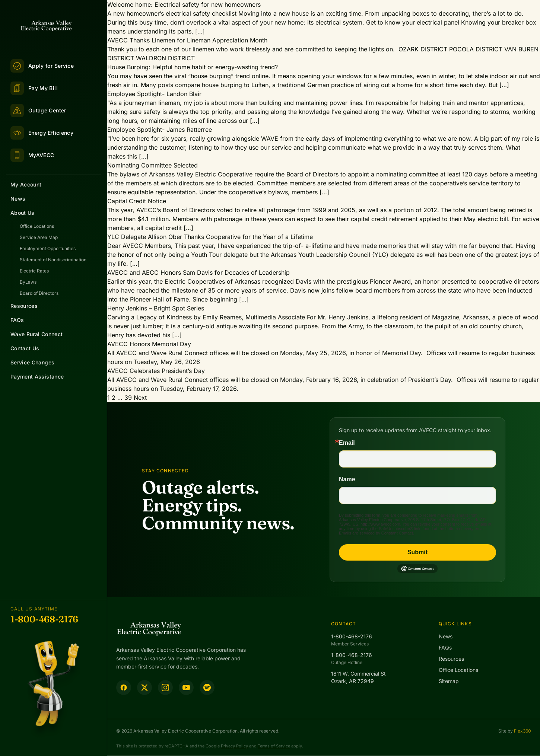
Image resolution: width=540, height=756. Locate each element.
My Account (26, 184)
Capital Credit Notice (137, 201)
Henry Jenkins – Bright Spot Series (156, 308)
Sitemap (449, 681)
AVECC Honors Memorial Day (149, 344)
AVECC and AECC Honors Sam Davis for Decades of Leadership (198, 272)
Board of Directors (39, 293)
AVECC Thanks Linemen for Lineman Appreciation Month (187, 40)
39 (128, 398)
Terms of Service (274, 746)
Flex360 (522, 731)
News (18, 199)
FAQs (17, 320)
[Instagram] (165, 688)
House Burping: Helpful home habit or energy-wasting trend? (193, 67)
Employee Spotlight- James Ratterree (160, 130)
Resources (24, 306)
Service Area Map (39, 237)
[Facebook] (124, 688)
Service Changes (32, 362)
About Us (23, 213)
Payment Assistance (37, 377)
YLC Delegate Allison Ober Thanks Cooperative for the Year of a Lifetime (210, 237)
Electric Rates (34, 271)
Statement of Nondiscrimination (53, 260)
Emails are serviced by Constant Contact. (377, 533)
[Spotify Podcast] (207, 688)
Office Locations (37, 226)
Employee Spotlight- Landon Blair (154, 94)
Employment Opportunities (48, 248)
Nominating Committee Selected (153, 165)
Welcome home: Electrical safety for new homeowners (184, 4)
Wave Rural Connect (36, 334)
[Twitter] (144, 688)
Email (347, 443)
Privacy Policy (234, 746)
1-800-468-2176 (44, 619)
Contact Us (25, 348)
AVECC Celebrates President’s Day (156, 371)
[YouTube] (186, 688)
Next (140, 398)
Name (347, 479)
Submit (417, 552)
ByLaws (28, 282)
